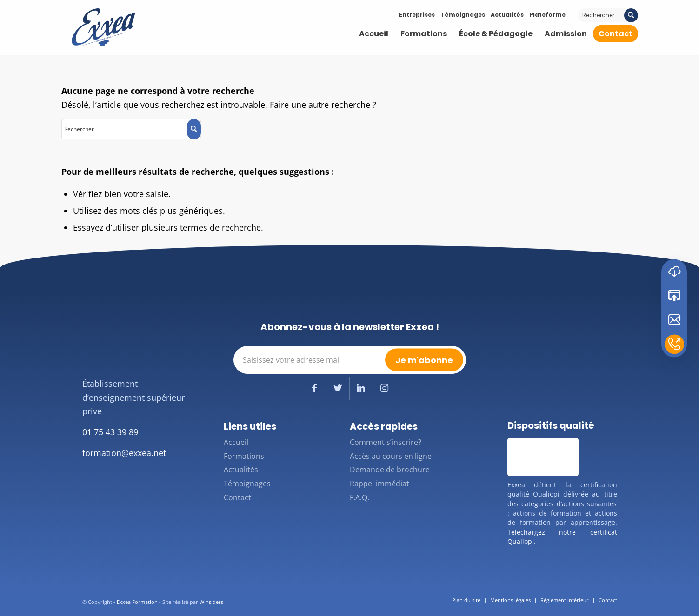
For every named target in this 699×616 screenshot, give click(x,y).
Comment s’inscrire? (386, 442)
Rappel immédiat (379, 484)
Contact (237, 497)
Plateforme (547, 15)
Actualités (507, 15)
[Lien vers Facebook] (315, 388)
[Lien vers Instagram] (385, 388)
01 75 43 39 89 (110, 432)
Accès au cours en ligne (391, 456)
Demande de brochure (390, 470)
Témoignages (463, 15)
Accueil (236, 442)
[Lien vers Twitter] (338, 388)
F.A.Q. (359, 497)
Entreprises (417, 15)
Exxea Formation (137, 602)
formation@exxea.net (124, 453)
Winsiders (211, 602)
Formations (244, 456)
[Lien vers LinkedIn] (361, 388)
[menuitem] (374, 34)
